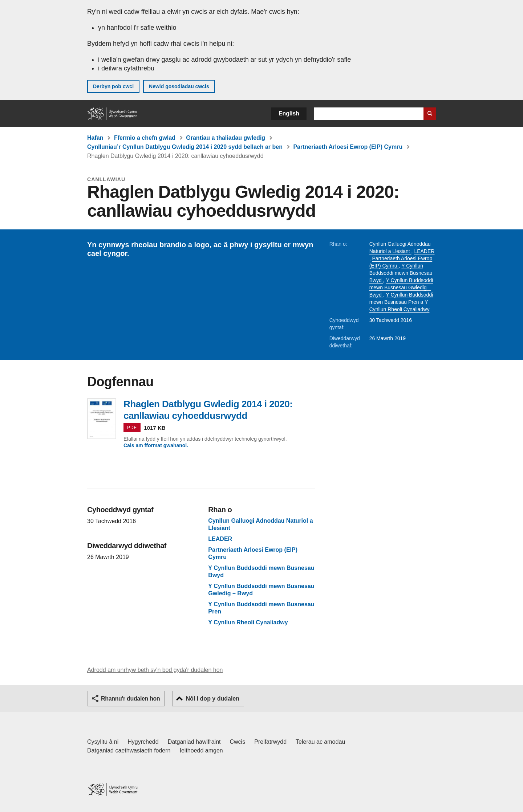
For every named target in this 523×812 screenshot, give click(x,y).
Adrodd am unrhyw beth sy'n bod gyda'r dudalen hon (155, 670)
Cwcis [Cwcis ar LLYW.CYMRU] (238, 742)
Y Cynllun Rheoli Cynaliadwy (248, 623)
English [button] (289, 113)
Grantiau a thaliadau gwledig (226, 138)
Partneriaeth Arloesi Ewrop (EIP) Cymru (348, 147)
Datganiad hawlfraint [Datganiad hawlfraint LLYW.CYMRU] (194, 742)
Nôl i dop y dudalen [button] (212, 699)
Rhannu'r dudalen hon (130, 699)
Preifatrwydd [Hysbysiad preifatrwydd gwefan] (270, 742)
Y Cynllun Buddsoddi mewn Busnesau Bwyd (401, 273)
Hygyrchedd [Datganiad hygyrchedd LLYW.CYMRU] (143, 742)
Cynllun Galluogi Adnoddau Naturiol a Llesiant (260, 525)
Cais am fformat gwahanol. (156, 445)
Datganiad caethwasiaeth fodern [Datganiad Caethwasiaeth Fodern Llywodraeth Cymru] (129, 750)
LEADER (424, 251)
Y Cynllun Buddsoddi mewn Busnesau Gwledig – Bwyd (401, 287)
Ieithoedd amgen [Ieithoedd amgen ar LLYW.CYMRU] (201, 750)
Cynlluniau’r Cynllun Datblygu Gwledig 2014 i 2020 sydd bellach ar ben (185, 147)
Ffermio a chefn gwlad (145, 138)
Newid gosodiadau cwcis (179, 86)
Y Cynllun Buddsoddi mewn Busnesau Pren (261, 608)
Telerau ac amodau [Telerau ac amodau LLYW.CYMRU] (320, 742)
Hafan (95, 138)
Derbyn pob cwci (113, 86)
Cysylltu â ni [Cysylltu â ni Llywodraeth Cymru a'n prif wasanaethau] (103, 742)
